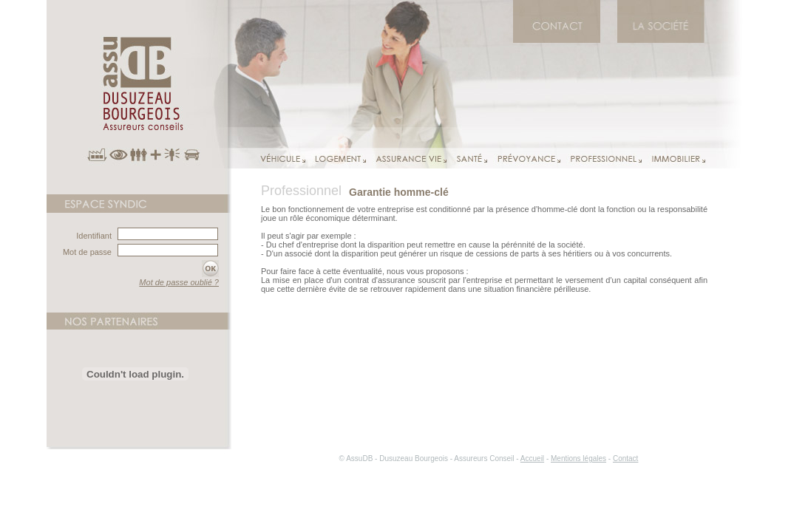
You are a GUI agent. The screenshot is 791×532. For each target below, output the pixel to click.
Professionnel (601, 158)
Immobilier (673, 158)
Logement (336, 158)
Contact (557, 36)
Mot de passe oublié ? (179, 282)
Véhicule (282, 158)
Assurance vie (406, 158)
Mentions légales (578, 458)
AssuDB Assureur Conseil (139, 97)
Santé (467, 158)
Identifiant (94, 236)
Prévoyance (524, 158)
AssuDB (661, 36)
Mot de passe (87, 252)
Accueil (532, 458)
